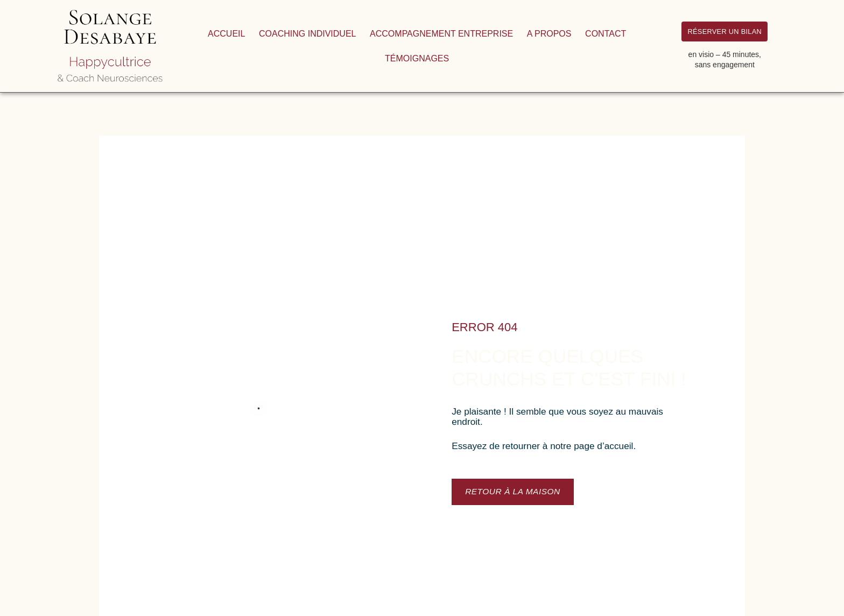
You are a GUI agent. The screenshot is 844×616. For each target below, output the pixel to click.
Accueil (226, 34)
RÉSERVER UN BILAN (725, 30)
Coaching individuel (307, 34)
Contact (606, 34)
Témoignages (417, 58)
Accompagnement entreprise (441, 34)
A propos (549, 34)
